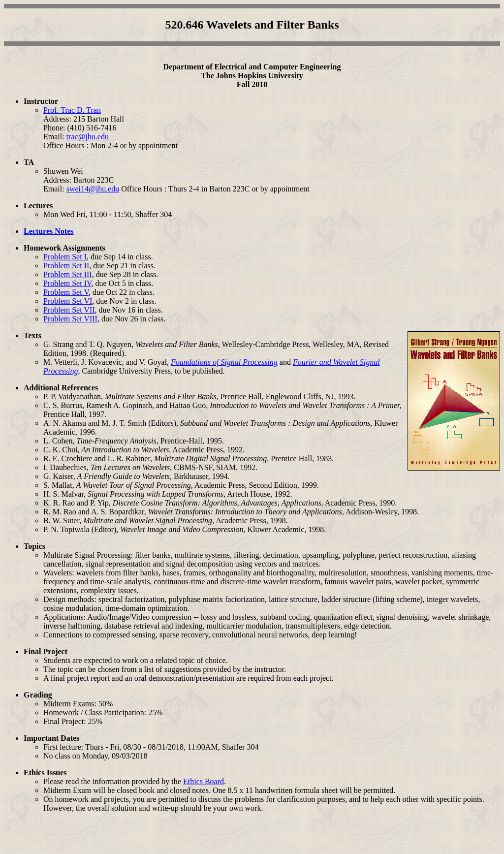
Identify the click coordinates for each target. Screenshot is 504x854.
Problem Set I (65, 257)
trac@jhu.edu (88, 137)
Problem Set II (66, 266)
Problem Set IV (67, 283)
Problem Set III (68, 274)
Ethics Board (204, 781)
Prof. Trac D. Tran (72, 110)
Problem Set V (66, 292)
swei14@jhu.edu (93, 189)
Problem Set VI (68, 301)
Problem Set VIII (70, 319)
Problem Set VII (69, 310)
